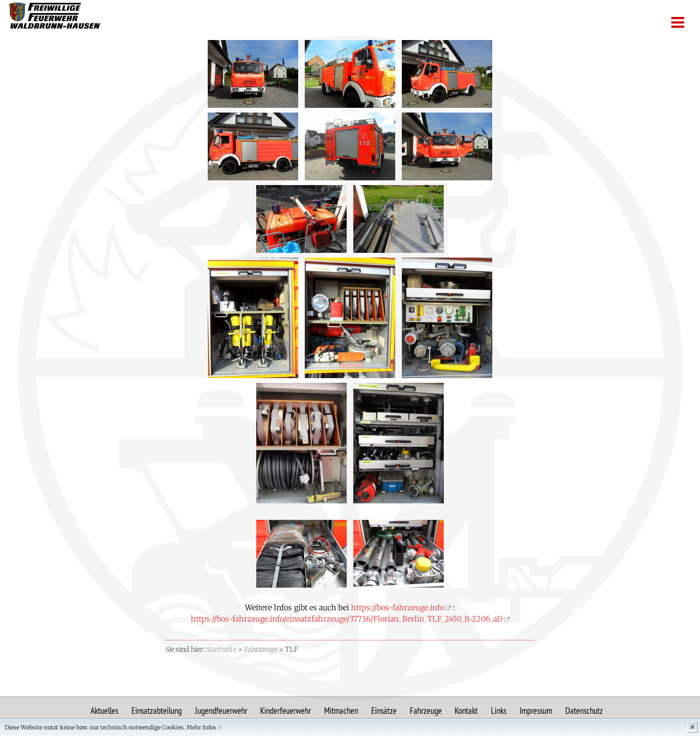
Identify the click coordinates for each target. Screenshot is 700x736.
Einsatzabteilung (157, 711)
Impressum (536, 711)
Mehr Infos (201, 727)
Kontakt (466, 711)
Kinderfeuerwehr (285, 711)
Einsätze (384, 711)
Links (499, 711)
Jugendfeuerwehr (221, 711)
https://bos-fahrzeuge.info (398, 607)
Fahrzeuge (426, 711)
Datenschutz (584, 711)
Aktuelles (104, 711)
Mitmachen (341, 711)
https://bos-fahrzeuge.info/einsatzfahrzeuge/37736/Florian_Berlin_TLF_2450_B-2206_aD (347, 619)
